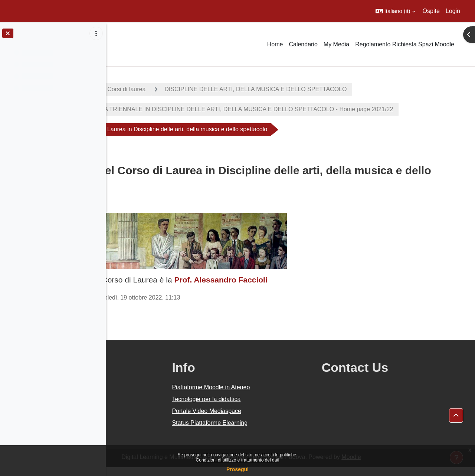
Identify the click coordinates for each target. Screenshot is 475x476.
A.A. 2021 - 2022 (142, 89)
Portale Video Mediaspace (272, 420)
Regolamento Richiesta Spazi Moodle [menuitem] (405, 44)
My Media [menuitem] (336, 44)
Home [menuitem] (275, 44)
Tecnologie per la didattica (272, 408)
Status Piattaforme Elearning (275, 432)
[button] (395, 11)
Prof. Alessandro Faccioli (297, 289)
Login (453, 11)
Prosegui (237, 469)
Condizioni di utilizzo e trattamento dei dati (238, 460)
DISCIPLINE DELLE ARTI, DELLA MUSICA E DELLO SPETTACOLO (332, 89)
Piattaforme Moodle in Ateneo (276, 396)
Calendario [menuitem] (303, 44)
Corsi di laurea (202, 89)
